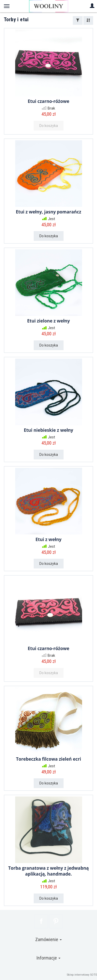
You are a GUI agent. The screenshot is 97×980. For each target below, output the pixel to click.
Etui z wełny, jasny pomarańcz (49, 212)
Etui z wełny (48, 539)
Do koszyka (49, 236)
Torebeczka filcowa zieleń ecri (48, 759)
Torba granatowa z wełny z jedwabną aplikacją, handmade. (48, 871)
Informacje (48, 958)
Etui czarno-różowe (49, 101)
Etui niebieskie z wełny (48, 430)
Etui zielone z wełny (49, 321)
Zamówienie (48, 939)
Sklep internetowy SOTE (82, 975)
